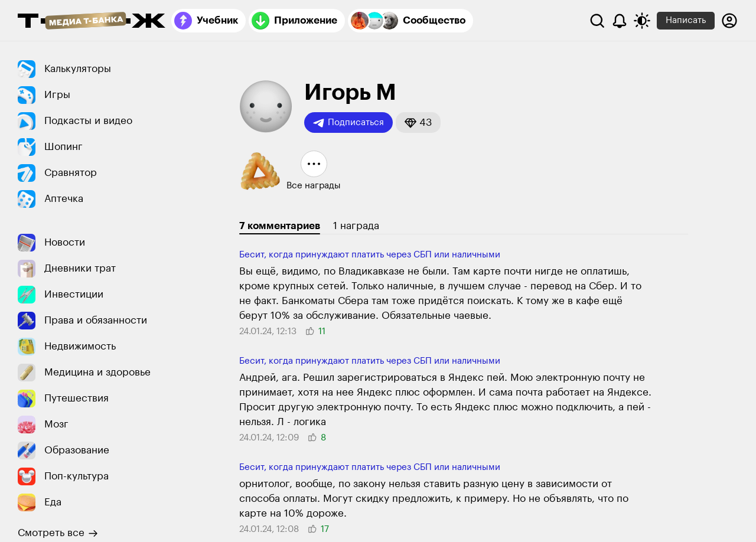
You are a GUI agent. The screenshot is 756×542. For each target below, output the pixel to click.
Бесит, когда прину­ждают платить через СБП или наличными (370, 255)
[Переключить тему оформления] (642, 21)
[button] (418, 123)
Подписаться (348, 123)
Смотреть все (58, 533)
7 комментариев (280, 226)
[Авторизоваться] (729, 21)
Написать (686, 20)
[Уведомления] (620, 21)
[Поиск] (597, 21)
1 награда (356, 226)
